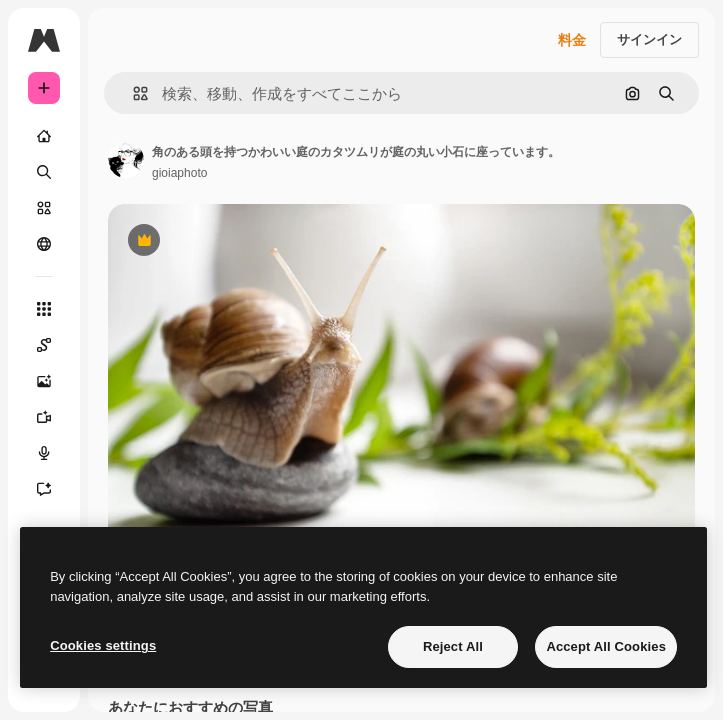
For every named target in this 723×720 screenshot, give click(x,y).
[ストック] (44, 208)
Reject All (453, 646)
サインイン (649, 39)
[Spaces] (44, 345)
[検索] (44, 172)
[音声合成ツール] (44, 453)
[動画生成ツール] (44, 417)
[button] (132, 93)
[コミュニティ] (44, 244)
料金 (572, 40)
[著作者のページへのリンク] (126, 160)
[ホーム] (44, 136)
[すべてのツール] (44, 309)
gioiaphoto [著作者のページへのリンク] (179, 173)
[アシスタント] (44, 489)
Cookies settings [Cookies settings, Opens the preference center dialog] (103, 645)
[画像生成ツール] (44, 381)
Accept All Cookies (606, 646)
